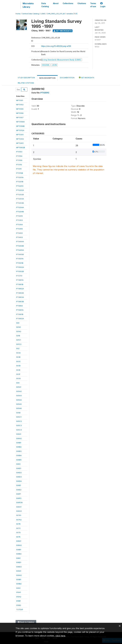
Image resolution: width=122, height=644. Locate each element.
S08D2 (19, 567)
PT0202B (20, 195)
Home (18, 14)
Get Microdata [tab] (87, 77)
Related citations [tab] (26, 83)
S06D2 (19, 473)
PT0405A (20, 250)
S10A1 (19, 592)
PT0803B (20, 301)
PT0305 (19, 229)
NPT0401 (20, 143)
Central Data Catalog (30, 14)
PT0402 (19, 233)
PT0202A (20, 190)
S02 (18, 348)
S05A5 (19, 404)
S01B (18, 336)
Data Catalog (45, 5)
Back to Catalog (26, 622)
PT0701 (19, 276)
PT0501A (20, 259)
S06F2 (19, 498)
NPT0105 (20, 109)
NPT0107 (20, 118)
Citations (82, 3)
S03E (18, 370)
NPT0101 (20, 100)
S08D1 (19, 562)
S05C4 (19, 430)
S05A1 (19, 387)
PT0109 (19, 160)
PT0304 (19, 224)
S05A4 (19, 400)
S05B (18, 413)
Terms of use (93, 5)
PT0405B (20, 254)
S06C (18, 464)
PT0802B (20, 293)
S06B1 (19, 443)
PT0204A (20, 207)
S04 (18, 383)
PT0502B (20, 271)
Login (103, 5)
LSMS (43, 14)
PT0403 (19, 237)
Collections (68, 3)
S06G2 (19, 511)
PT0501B (20, 263)
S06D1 (19, 468)
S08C (18, 558)
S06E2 (19, 490)
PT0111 (19, 169)
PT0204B (20, 212)
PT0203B (20, 203)
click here (60, 636)
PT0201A (20, 177)
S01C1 (19, 340)
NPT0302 (20, 139)
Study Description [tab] (26, 78)
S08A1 (19, 541)
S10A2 (19, 597)
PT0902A (20, 319)
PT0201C (20, 186)
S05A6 (19, 408)
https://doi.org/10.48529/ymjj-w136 (56, 46)
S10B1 (18, 601)
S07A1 (19, 515)
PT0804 (19, 306)
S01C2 (19, 344)
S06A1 (19, 434)
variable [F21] (72, 14)
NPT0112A (20, 130)
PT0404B (20, 246)
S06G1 (19, 507)
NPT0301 (20, 135)
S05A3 (19, 396)
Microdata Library (28, 5)
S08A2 (19, 545)
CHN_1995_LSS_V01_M (56, 14)
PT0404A (20, 241)
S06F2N (19, 502)
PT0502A (20, 267)
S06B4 (19, 455)
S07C (18, 528)
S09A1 (19, 571)
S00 (18, 323)
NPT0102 (20, 105)
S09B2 (19, 584)
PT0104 (19, 156)
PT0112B (20, 173)
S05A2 (19, 391)
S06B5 (19, 460)
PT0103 (19, 152)
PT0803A (20, 297)
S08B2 (19, 554)
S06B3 (19, 451)
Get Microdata (63, 31)
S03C (18, 361)
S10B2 (19, 605)
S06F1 (19, 494)
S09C (18, 588)
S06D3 (19, 477)
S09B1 (19, 580)
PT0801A (20, 280)
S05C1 (19, 417)
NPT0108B (20, 126)
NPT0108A (20, 122)
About (56, 3)
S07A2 (19, 520)
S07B (18, 524)
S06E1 (19, 485)
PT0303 (19, 220)
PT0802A (20, 289)
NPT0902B (21, 147)
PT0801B (20, 284)
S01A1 (19, 327)
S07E (18, 537)
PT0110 (19, 165)
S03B (18, 357)
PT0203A (20, 199)
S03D (18, 366)
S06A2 (19, 438)
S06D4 (19, 481)
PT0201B (20, 182)
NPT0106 (20, 113)
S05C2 (19, 421)
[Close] (120, 626)
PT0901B (20, 314)
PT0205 (19, 216)
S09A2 (19, 575)
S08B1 (19, 550)
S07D (18, 532)
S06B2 (19, 447)
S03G (18, 378)
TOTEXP (20, 609)
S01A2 (19, 331)
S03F (18, 374)
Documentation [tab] (67, 78)
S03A (18, 353)
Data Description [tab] (47, 78)
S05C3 (19, 425)
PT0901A (20, 310)
